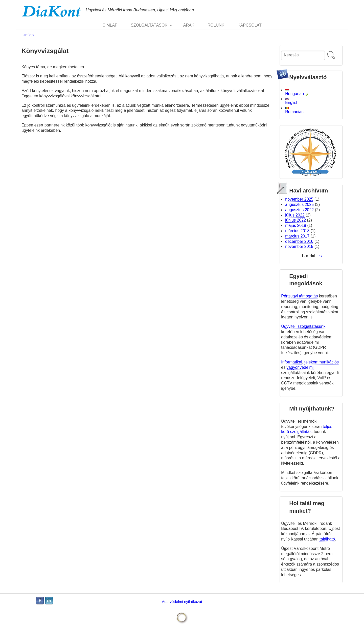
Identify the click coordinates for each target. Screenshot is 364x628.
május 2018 (296, 225)
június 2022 (295, 220)
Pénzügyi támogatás (299, 296)
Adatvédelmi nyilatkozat (182, 602)
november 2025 (299, 199)
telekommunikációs (322, 362)
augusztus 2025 (299, 204)
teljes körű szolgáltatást (307, 429)
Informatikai (292, 362)
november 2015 (299, 246)
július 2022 (295, 215)
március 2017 (297, 236)
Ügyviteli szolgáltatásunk (303, 326)
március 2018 (297, 231)
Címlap (28, 35)
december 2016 (299, 241)
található (327, 539)
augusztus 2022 (299, 210)
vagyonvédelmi (300, 367)
